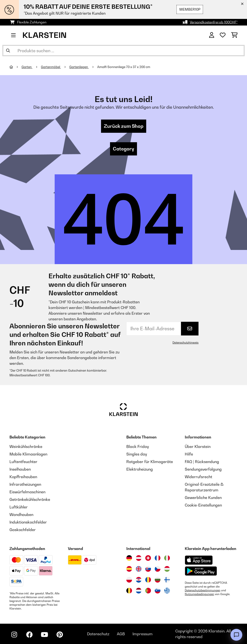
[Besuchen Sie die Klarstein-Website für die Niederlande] (139, 591)
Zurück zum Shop (124, 126)
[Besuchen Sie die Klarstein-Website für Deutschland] (129, 558)
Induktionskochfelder (28, 522)
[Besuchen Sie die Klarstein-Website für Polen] (129, 580)
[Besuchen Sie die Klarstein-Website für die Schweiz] (148, 558)
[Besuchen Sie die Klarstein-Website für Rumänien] (148, 580)
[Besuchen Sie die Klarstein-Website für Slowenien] (158, 591)
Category (123, 149)
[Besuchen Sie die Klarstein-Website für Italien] (167, 558)
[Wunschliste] (223, 35)
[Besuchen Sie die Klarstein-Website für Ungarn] (167, 569)
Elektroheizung (140, 469)
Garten (27, 67)
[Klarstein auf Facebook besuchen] (29, 635)
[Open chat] (236, 635)
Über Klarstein (198, 447)
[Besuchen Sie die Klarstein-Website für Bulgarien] (158, 580)
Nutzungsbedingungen (199, 594)
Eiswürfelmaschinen (27, 492)
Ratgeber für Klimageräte (150, 462)
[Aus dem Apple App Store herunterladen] (199, 560)
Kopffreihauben (23, 477)
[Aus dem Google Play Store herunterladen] (201, 571)
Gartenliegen (79, 67)
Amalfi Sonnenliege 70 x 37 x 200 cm (124, 67)
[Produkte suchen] (123, 51)
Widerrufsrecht (198, 477)
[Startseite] (15, 67)
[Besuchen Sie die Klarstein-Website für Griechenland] (167, 591)
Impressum (143, 634)
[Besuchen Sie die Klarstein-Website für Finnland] (167, 580)
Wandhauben (21, 515)
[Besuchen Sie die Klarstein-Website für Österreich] (139, 558)
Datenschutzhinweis (185, 343)
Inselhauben (20, 469)
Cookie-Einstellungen (203, 505)
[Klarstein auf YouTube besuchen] (44, 635)
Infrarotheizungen (25, 484)
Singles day (137, 454)
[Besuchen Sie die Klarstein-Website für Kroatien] (139, 580)
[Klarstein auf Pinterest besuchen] (60, 635)
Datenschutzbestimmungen (203, 590)
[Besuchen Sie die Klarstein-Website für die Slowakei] (148, 569)
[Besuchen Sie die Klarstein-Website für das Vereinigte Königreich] (139, 569)
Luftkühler (19, 507)
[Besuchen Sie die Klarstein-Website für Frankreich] (158, 558)
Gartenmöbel (51, 67)
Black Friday (138, 447)
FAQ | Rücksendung (202, 462)
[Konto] (212, 35)
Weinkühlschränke (26, 447)
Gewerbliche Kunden (203, 498)
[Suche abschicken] (8, 51)
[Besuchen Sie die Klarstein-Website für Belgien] (129, 591)
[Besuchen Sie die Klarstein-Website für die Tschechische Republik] (158, 569)
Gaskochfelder (23, 530)
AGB (121, 634)
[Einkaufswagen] (234, 35)
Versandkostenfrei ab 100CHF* (214, 22)
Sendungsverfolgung (203, 469)
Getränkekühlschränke (30, 499)
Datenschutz (98, 634)
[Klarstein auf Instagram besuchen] (14, 635)
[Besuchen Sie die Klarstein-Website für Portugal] (148, 591)
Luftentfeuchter (23, 462)
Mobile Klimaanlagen (28, 454)
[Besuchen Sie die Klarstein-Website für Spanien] (129, 569)
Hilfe (189, 454)
